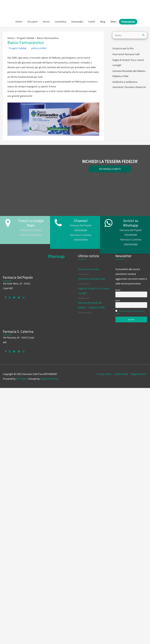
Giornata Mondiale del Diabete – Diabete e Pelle (130, 73)
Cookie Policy (121, 374)
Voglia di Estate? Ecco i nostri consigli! (128, 62)
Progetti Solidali (18, 48)
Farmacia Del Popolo (31, 230)
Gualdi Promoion (49, 379)
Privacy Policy (104, 374)
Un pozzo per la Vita (123, 48)
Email (118, 300)
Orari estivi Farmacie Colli (126, 54)
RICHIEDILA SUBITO (110, 169)
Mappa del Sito (138, 374)
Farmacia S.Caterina (31, 235)
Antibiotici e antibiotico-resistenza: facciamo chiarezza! (129, 84)
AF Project (22, 379)
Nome (118, 290)
